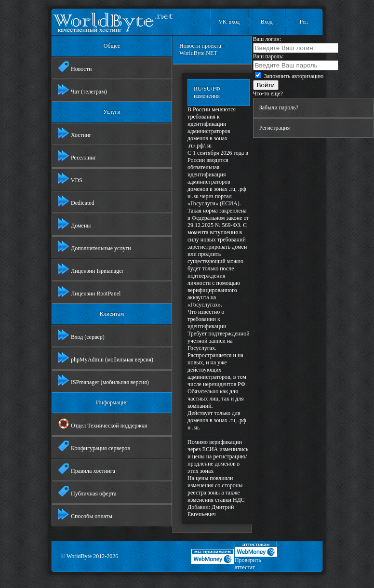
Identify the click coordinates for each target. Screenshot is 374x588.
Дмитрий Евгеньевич (211, 511)
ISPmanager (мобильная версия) (103, 380)
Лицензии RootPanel (89, 292)
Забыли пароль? (279, 107)
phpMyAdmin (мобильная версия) (106, 358)
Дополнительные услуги (94, 246)
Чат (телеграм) (82, 90)
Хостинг (75, 133)
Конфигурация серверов (94, 446)
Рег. (304, 22)
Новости (75, 67)
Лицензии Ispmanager (91, 269)
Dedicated (76, 201)
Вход (266, 22)
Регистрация (275, 128)
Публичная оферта (87, 492)
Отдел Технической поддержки (103, 424)
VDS (70, 178)
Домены (74, 224)
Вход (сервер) (81, 335)
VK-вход (229, 22)
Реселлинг (77, 156)
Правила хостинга (87, 469)
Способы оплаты (85, 514)
